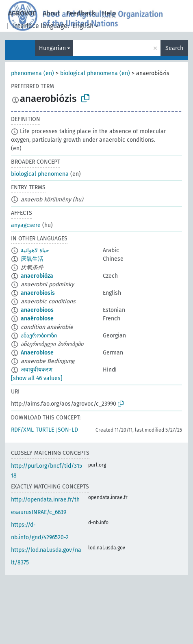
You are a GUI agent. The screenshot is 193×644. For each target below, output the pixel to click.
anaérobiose (37, 319)
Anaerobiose (37, 353)
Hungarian (52, 48)
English (83, 26)
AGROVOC (22, 13)
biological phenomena (40, 174)
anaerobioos (37, 310)
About (51, 13)
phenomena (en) (33, 73)
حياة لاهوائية (35, 250)
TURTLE (45, 430)
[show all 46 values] (37, 378)
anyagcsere (26, 225)
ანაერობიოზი (39, 336)
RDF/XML (22, 430)
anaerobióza (37, 276)
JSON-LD (67, 430)
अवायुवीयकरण (37, 370)
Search (174, 48)
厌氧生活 (32, 259)
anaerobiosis (38, 293)
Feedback (81, 13)
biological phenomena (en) (95, 73)
